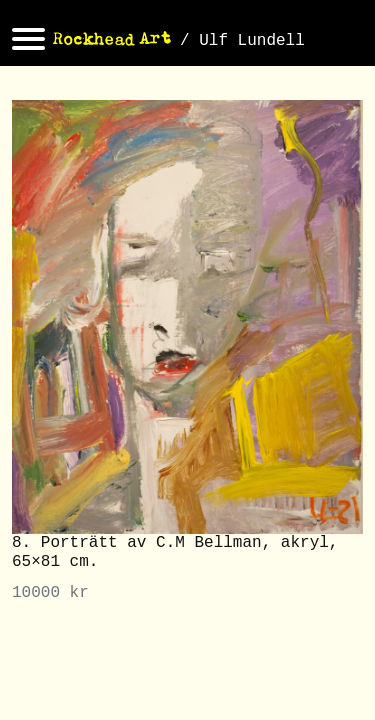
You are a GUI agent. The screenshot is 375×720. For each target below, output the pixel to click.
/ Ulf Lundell (242, 41)
